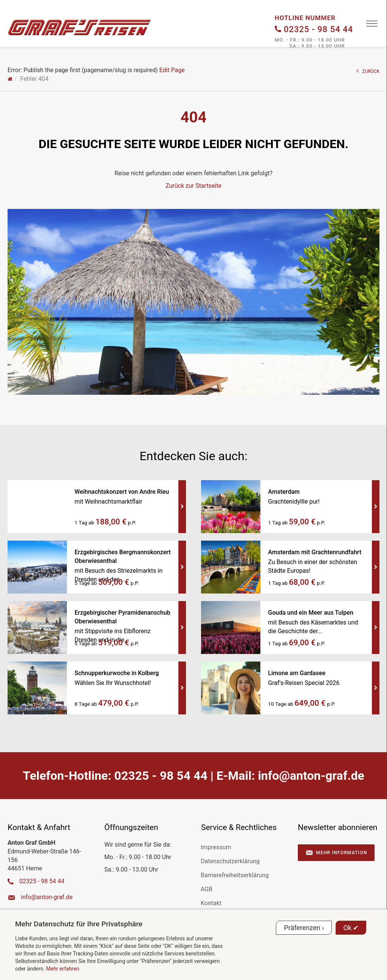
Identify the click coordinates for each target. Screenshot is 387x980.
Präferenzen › (304, 928)
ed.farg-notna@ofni (311, 776)
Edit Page (172, 70)
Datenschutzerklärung (230, 861)
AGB (207, 889)
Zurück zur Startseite (193, 186)
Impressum (216, 847)
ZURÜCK (368, 71)
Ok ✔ (351, 928)
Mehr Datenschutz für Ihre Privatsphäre (79, 924)
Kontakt (211, 903)
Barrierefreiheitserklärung (235, 875)
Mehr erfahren (63, 969)
